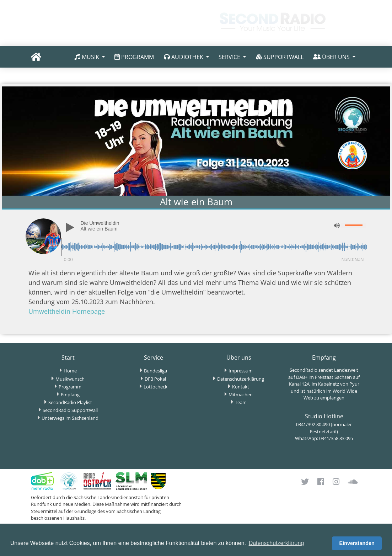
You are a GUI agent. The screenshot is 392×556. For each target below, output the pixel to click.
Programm (70, 387)
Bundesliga (155, 371)
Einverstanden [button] (357, 543)
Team (241, 402)
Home (70, 371)
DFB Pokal (155, 379)
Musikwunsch (70, 379)
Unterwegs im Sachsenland (70, 418)
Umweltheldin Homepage (67, 311)
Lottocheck (155, 387)
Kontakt (241, 387)
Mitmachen (241, 395)
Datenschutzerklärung (241, 379)
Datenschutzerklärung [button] (276, 543)
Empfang (70, 395)
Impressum (241, 371)
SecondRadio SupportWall (70, 410)
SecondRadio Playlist (70, 402)
